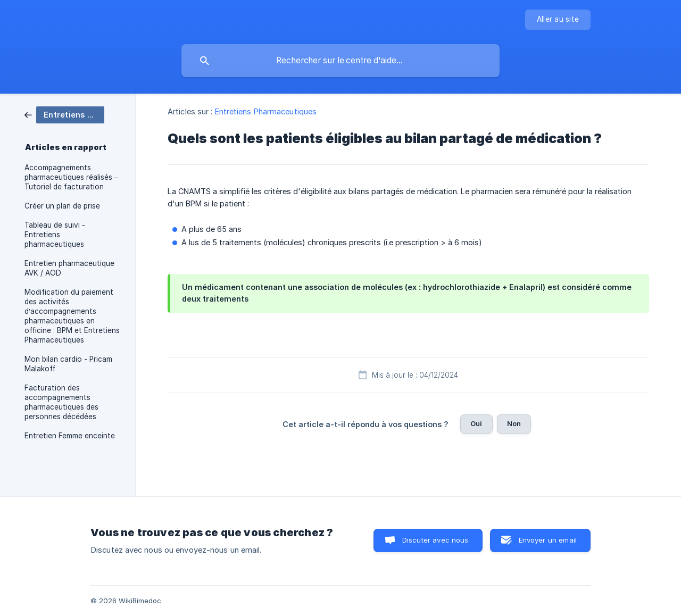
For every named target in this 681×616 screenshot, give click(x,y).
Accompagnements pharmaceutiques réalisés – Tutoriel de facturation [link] (72, 177)
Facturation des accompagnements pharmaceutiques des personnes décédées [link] (61, 402)
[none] (558, 20)
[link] (64, 114)
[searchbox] (340, 61)
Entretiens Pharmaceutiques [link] (266, 111)
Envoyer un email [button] (548, 540)
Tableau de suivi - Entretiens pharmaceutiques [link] (55, 235)
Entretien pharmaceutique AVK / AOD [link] (69, 268)
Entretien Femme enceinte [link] (70, 436)
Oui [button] (476, 423)
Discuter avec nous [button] (435, 540)
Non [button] (514, 423)
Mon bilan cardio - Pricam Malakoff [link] (68, 364)
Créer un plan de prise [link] (62, 206)
